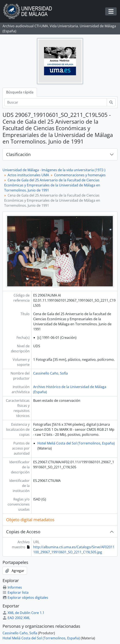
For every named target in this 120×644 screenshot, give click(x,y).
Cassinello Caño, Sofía (50, 373)
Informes (12, 587)
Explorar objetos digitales (25, 598)
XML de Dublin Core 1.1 (23, 613)
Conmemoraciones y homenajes (80, 175)
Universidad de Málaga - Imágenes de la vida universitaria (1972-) (54, 170)
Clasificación (18, 154)
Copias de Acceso (23, 532)
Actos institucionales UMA (28, 175)
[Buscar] (56, 102)
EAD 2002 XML (16, 618)
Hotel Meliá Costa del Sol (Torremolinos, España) (76, 443)
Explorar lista (16, 592)
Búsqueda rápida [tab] (20, 92)
